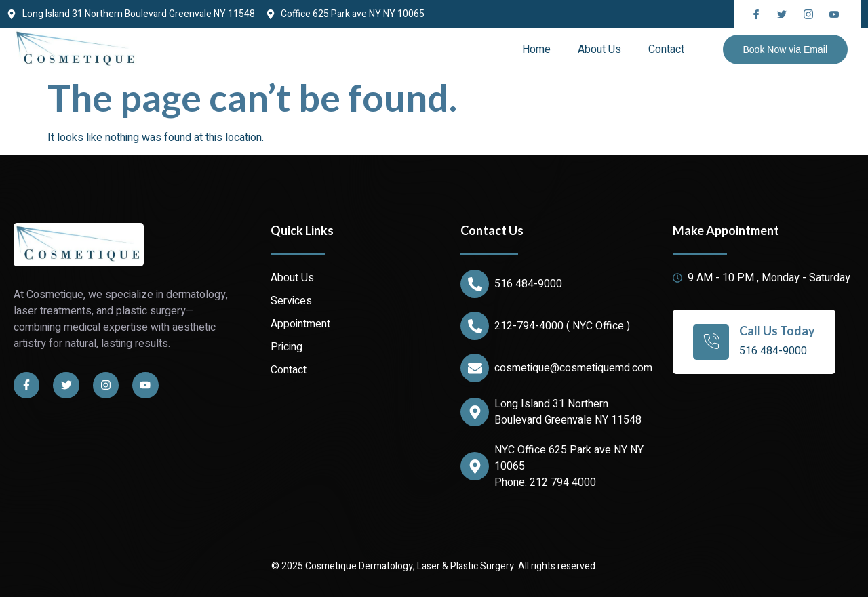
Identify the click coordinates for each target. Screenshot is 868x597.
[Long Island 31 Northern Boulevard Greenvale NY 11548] (475, 412)
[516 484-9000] (475, 284)
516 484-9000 (528, 284)
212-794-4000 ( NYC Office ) (562, 326)
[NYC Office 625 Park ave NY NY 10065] (475, 466)
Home (536, 49)
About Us (599, 49)
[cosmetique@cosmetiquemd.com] (475, 368)
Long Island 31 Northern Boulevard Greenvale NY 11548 (568, 412)
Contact (666, 49)
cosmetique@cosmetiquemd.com (573, 368)
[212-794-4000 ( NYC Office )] (475, 326)
